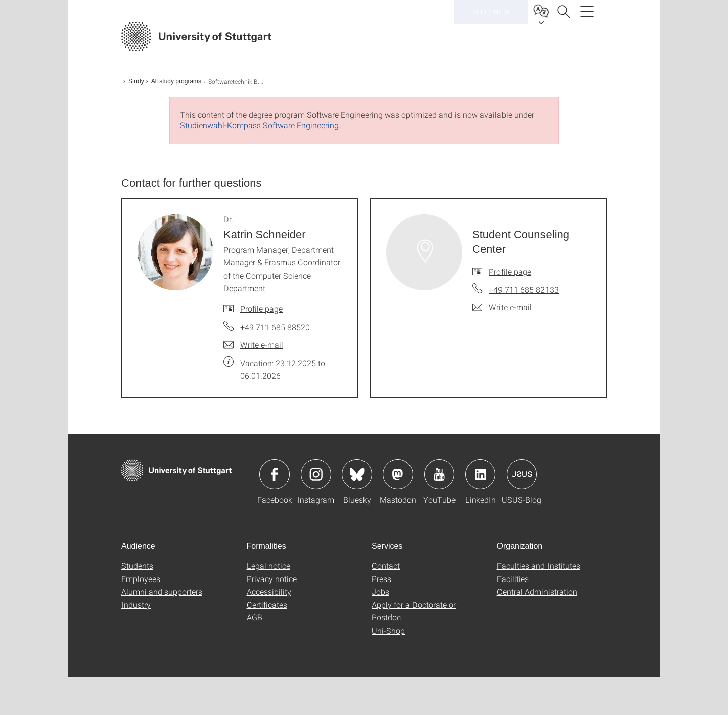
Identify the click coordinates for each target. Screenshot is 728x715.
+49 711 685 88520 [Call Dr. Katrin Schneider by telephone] (275, 327)
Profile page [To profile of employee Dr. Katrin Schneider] (261, 309)
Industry (136, 605)
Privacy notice (272, 579)
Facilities (513, 579)
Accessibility (269, 591)
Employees (141, 579)
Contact (386, 566)
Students (137, 566)
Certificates (267, 605)
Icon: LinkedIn (480, 474)
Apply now (491, 35)
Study (136, 81)
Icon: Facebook (275, 474)
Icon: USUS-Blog (522, 474)
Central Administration (537, 591)
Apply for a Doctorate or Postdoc (414, 611)
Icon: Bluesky (357, 474)
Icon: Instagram (316, 474)
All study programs (176, 81)
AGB (255, 617)
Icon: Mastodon (398, 474)
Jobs (380, 591)
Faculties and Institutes (539, 566)
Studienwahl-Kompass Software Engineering (259, 125)
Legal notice (268, 566)
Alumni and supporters (162, 591)
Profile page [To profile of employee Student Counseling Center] (510, 271)
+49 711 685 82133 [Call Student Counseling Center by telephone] (524, 289)
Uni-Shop (388, 630)
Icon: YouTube (439, 474)
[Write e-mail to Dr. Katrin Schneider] (253, 345)
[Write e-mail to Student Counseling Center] (502, 307)
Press (381, 579)
